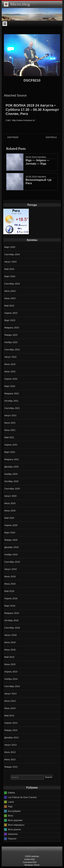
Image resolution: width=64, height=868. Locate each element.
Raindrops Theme (32, 865)
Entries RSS (30, 859)
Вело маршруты (16, 825)
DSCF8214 (51, 137)
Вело (10, 816)
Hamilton (42, 157)
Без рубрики (14, 811)
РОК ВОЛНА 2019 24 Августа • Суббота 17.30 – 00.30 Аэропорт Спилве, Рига (32, 110)
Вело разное (14, 829)
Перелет (12, 839)
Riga (10, 806)
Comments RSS (30, 862)
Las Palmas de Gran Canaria (22, 797)
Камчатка (13, 834)
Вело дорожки (15, 820)
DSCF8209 (13, 137)
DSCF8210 (32, 80)
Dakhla (11, 793)
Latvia (11, 802)
